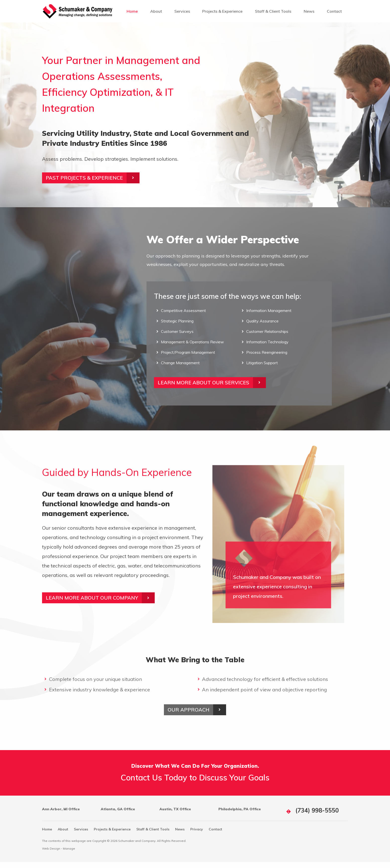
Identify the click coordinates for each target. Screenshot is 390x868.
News (309, 11)
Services (182, 11)
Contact (334, 11)
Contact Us (141, 783)
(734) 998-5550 (317, 816)
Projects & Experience (222, 11)
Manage (69, 854)
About (156, 11)
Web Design (51, 854)
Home (132, 11)
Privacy (197, 835)
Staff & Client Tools (273, 11)
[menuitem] (132, 11)
